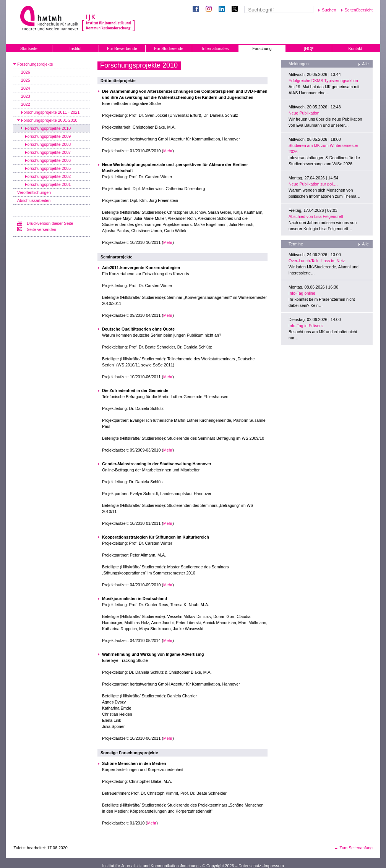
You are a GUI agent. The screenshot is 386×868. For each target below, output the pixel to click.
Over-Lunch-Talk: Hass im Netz (317, 261)
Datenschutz (250, 866)
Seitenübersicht (359, 10)
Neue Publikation (304, 113)
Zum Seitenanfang (356, 848)
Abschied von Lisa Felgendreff (316, 216)
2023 (26, 96)
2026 (26, 72)
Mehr (168, 151)
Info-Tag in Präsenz (306, 326)
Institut (75, 48)
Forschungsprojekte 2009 (48, 136)
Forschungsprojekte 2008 (48, 144)
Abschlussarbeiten (34, 200)
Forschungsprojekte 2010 (48, 128)
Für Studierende (169, 48)
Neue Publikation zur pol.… (313, 184)
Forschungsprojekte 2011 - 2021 (50, 112)
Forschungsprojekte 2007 (48, 152)
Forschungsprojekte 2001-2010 (49, 120)
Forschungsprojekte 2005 (48, 168)
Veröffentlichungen (34, 192)
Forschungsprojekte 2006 (48, 160)
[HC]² (309, 48)
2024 (26, 88)
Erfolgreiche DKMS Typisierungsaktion (323, 81)
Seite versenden (41, 229)
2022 (26, 104)
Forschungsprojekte (35, 64)
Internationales (216, 48)
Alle (365, 64)
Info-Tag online (302, 293)
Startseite (29, 48)
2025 (26, 80)
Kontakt (355, 48)
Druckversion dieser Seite (50, 223)
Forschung (262, 48)
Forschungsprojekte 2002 (48, 176)
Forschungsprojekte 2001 (48, 184)
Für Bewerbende (122, 48)
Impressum (274, 866)
